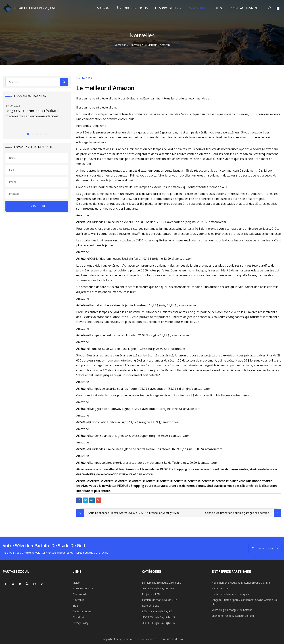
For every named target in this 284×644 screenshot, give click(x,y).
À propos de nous (132, 8)
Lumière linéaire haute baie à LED (162, 583)
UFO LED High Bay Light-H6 (158, 623)
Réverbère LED (151, 606)
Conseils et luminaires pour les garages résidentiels (237, 513)
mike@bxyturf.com (172, 639)
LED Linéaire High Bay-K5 (157, 611)
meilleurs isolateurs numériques (230, 594)
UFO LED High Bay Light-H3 (158, 617)
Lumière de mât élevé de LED (159, 600)
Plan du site (79, 617)
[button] (28, 134)
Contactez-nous (246, 8)
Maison (103, 8)
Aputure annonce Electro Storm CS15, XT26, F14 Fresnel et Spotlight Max (134, 513)
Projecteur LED (151, 594)
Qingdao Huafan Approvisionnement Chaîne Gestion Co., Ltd (245, 602)
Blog (219, 8)
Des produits (167, 8)
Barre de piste (220, 588)
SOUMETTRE (37, 206)
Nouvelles (198, 8)
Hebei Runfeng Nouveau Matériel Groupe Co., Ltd (241, 583)
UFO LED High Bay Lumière (158, 588)
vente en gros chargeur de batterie (232, 610)
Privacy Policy (80, 623)
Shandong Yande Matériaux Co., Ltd (233, 616)
